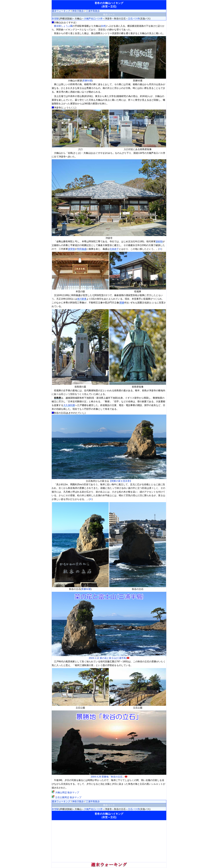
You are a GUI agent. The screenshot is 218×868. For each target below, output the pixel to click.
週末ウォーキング (61, 11)
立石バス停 (134, 19)
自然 (103, 26)
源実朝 (71, 249)
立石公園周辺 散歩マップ (67, 797)
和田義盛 (82, 249)
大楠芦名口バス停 (93, 19)
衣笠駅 (55, 19)
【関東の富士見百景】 (121, 481)
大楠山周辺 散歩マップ (65, 792)
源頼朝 (159, 241)
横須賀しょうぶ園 (63, 26)
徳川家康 (82, 299)
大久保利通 (69, 405)
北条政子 (114, 249)
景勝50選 (87, 81)
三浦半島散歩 (93, 11)
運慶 (122, 303)
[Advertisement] (109, 841)
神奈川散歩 (78, 11)
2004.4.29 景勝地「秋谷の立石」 (109, 775)
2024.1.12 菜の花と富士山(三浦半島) (109, 657)
